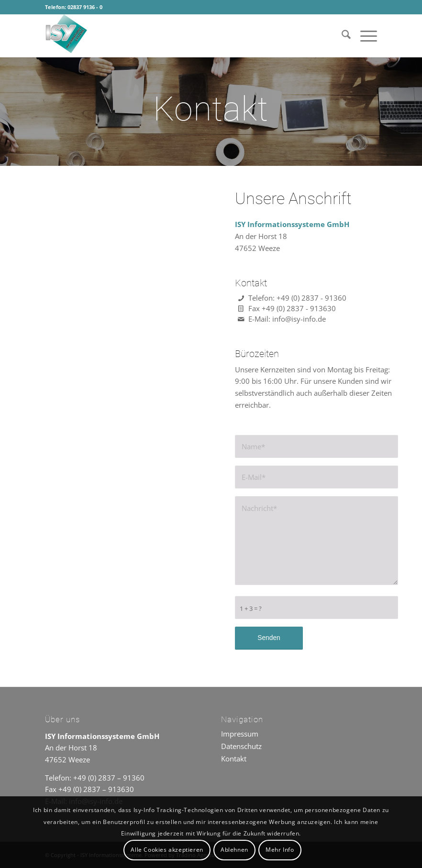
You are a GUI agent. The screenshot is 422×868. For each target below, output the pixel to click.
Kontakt (234, 759)
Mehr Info (280, 850)
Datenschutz (241, 746)
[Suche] (341, 36)
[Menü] (364, 36)
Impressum (240, 734)
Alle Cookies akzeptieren (167, 850)
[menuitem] (341, 36)
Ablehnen (234, 850)
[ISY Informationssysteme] (117, 36)
